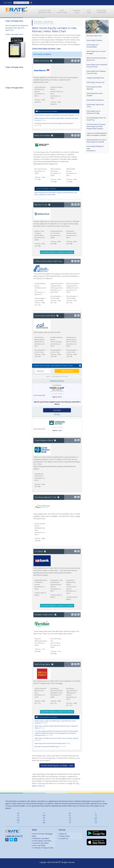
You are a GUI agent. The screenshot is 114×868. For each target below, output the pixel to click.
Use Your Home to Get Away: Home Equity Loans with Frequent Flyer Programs (96, 126)
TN (70, 823)
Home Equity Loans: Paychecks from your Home (97, 66)
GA (18, 813)
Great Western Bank (45, 440)
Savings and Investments (101, 11)
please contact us (38, 786)
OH (18, 818)
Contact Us (63, 838)
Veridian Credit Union (45, 615)
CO (96, 823)
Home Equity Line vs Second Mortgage (96, 52)
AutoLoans (89, 11)
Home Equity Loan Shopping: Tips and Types (96, 72)
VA (96, 820)
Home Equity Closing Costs (96, 82)
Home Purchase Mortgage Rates (42, 835)
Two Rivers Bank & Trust (47, 497)
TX (96, 816)
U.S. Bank (40, 551)
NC (70, 816)
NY (70, 813)
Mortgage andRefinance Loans (45, 11)
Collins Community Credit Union (50, 261)
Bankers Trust (42, 205)
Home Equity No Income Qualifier (95, 94)
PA (70, 818)
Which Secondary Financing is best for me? (97, 59)
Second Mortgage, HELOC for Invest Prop (96, 119)
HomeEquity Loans (62, 11)
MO (44, 823)
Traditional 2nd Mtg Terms (95, 78)
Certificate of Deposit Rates (43, 848)
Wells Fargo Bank (44, 664)
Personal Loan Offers (40, 843)
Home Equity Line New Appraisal (94, 88)
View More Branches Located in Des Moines (57, 252)
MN (18, 820)
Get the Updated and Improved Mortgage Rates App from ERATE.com (17, 28)
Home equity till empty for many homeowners (95, 148)
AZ (18, 816)
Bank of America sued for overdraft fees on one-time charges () (57, 115)
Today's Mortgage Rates (14, 34)
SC (18, 823)
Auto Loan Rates (39, 845)
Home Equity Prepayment (95, 100)
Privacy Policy (64, 836)
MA (44, 816)
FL (44, 813)
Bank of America (43, 61)
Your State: (8, 3)
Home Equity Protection (94, 40)
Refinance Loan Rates (41, 838)
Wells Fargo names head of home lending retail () (52, 743)
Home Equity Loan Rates (42, 841)
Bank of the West (44, 136)
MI (44, 820)
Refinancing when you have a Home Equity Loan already (97, 141)
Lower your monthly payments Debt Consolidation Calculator (97, 134)
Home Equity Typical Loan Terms (95, 106)
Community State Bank (46, 316)
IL (96, 813)
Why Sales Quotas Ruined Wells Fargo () (50, 747)
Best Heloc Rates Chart (94, 36)
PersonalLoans (77, 11)
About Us (63, 834)
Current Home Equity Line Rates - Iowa (46, 49)
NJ (70, 820)
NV (44, 818)
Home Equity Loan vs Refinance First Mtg (94, 112)
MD (96, 818)
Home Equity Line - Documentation (93, 46)
